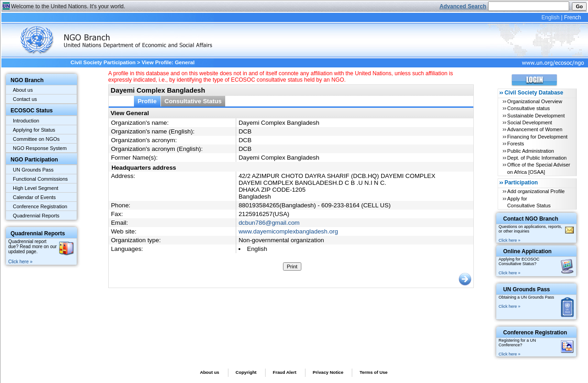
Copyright (246, 372)
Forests (516, 144)
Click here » (20, 262)
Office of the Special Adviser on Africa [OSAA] (539, 168)
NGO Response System (40, 148)
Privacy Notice (328, 372)
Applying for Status (34, 130)
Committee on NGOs (36, 139)
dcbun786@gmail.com (269, 223)
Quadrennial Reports (36, 216)
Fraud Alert (285, 372)
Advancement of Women (535, 129)
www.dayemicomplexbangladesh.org (288, 231)
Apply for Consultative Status (529, 202)
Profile (147, 101)
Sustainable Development (536, 116)
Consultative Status (193, 101)
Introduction (26, 121)
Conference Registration (40, 206)
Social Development (530, 122)
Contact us (25, 99)
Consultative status (529, 108)
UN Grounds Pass (33, 170)
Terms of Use (374, 372)
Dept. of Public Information (537, 158)
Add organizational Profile (536, 191)
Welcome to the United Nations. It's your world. (68, 6)
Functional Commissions (40, 179)
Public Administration (531, 151)
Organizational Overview (535, 101)
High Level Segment (36, 188)
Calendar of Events (34, 197)
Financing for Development (537, 137)
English (550, 17)
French (573, 17)
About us (23, 90)
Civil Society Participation (103, 62)
